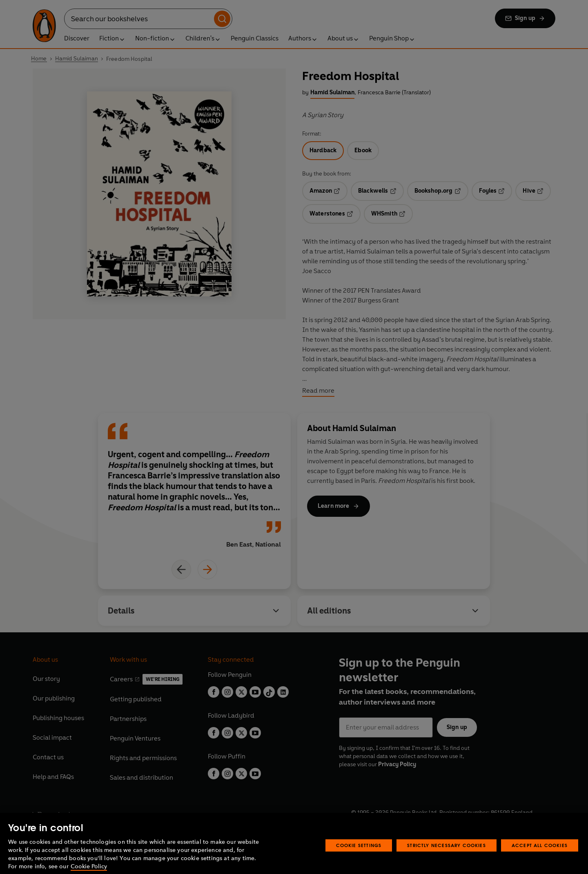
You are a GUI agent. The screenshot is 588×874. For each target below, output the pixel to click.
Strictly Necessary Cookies (447, 856)
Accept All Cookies (540, 856)
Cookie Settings (359, 856)
